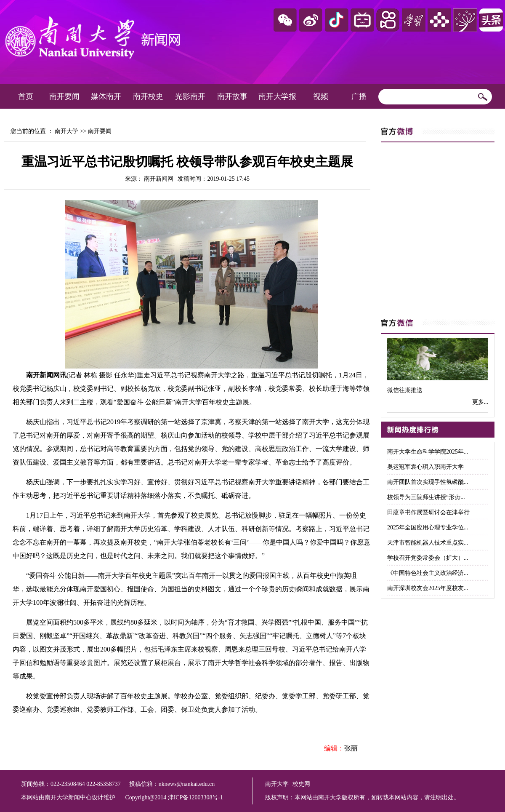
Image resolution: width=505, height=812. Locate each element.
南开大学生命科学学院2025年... (428, 452)
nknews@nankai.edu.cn (187, 784)
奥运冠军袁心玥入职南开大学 (425, 467)
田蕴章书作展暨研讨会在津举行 (428, 512)
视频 (321, 96)
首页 (26, 96)
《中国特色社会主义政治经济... (428, 573)
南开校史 (148, 96)
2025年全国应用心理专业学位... (428, 528)
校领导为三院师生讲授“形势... (426, 497)
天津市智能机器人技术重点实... (428, 543)
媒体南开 (106, 96)
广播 (359, 96)
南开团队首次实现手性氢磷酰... (428, 482)
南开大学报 (277, 96)
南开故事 (232, 96)
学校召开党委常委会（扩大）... (428, 558)
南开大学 (66, 131)
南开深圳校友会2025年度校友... (428, 588)
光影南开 (190, 96)
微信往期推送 (405, 390)
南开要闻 (64, 96)
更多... (480, 402)
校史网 (301, 784)
